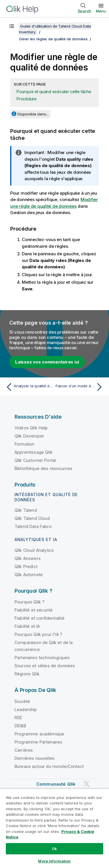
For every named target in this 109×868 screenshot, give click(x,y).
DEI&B (20, 726)
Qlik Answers (28, 558)
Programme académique (39, 734)
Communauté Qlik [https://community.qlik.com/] (56, 784)
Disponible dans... (33, 114)
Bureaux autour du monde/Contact (49, 766)
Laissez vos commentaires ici (47, 362)
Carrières (24, 750)
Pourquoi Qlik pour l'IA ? (38, 634)
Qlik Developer (29, 436)
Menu (101, 11)
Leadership (26, 709)
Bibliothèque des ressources (43, 468)
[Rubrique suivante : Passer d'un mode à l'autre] (80, 387)
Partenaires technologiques (42, 658)
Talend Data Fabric (33, 526)
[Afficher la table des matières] (12, 26)
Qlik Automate (29, 575)
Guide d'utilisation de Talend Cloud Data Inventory (55, 29)
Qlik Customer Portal (35, 460)
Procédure (27, 99)
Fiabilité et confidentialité (40, 618)
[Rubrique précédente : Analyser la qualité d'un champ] (29, 387)
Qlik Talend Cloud (32, 518)
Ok (54, 849)
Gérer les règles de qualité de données (53, 39)
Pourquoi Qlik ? (30, 602)
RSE (18, 718)
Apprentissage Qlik (34, 452)
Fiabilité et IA (27, 626)
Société (22, 701)
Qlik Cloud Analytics (34, 550)
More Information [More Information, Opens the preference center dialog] (54, 861)
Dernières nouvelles (35, 758)
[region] (54, 828)
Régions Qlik (27, 674)
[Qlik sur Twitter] (87, 784)
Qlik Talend (26, 510)
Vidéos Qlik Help (31, 428)
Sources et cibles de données (45, 666)
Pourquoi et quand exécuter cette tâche (54, 92)
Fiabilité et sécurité (34, 610)
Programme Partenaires (38, 742)
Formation (24, 444)
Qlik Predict (26, 566)
